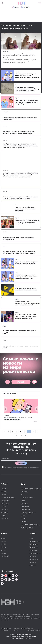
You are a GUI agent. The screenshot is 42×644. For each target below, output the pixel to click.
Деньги (23, 501)
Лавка (16, 7)
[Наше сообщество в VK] (13, 576)
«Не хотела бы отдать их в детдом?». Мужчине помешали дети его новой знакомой (27, 303)
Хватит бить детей (27, 528)
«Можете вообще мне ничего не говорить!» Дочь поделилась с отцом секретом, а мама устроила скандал (26, 277)
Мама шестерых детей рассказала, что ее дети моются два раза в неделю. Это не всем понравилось (27, 222)
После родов (5, 501)
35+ (22, 495)
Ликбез (5, 326)
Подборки (4, 510)
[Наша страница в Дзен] (2, 580)
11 (17, 435)
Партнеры (4, 519)
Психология (25, 507)
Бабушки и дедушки (28, 498)
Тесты (3, 516)
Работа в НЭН (34, 547)
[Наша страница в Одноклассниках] (16, 576)
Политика (33, 565)
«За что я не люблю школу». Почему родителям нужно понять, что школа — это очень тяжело (19, 253)
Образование (25, 510)
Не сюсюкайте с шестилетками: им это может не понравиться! (19, 238)
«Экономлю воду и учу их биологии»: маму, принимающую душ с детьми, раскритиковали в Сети (20, 56)
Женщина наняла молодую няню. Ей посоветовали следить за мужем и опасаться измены (20, 198)
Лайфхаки (4, 492)
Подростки (5, 556)
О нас (31, 538)
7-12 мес (3, 541)
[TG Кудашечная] (6, 576)
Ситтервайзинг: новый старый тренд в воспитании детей (20, 347)
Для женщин (5, 504)
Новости (17, 85)
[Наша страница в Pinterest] (9, 580)
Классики (24, 522)
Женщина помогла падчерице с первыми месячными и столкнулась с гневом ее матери (27, 76)
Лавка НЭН (33, 550)
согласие (9, 468)
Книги (23, 516)
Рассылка (25, 7)
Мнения (6, 52)
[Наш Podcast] (16, 580)
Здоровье (24, 504)
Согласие (33, 562)
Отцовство (6, 112)
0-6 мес (3, 538)
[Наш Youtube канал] (13, 580)
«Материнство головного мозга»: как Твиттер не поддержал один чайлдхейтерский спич (27, 102)
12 (21, 435)
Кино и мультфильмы (28, 513)
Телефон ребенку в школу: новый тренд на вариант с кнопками (18, 419)
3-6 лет (3, 550)
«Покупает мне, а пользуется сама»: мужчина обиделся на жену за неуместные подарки (19, 133)
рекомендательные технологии (21, 638)
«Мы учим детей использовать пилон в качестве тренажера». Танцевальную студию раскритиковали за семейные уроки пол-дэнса (26, 317)
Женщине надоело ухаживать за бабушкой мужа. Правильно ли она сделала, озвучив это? (21, 174)
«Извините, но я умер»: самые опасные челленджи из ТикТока (26, 289)
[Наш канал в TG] (2, 576)
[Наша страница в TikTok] (6, 580)
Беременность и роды (8, 498)
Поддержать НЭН (35, 553)
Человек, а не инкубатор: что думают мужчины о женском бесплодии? (25, 209)
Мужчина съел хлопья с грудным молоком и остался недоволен (26, 263)
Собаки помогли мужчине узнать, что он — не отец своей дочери (21, 118)
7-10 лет (3, 553)
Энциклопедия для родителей (31, 489)
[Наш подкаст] (2, 584)
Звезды (23, 519)
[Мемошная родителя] (9, 576)
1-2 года (3, 544)
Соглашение (34, 559)
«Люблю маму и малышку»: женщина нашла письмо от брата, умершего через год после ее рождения (27, 89)
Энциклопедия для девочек (30, 525)
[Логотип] (22, 3)
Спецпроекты (34, 544)
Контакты (33, 556)
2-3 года (3, 547)
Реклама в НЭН (35, 541)
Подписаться (21, 463)
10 (38, 432)
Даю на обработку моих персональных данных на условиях (21, 468)
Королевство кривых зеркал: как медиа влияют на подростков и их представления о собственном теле (20, 332)
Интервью (4, 513)
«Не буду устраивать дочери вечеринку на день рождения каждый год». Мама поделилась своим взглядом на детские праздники (20, 146)
